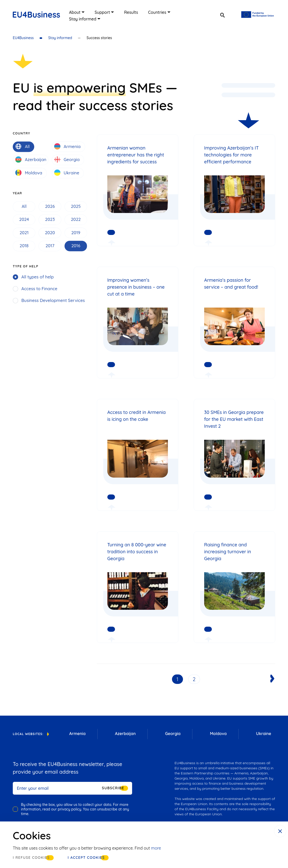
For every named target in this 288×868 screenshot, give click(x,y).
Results (131, 12)
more (156, 848)
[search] (222, 15)
